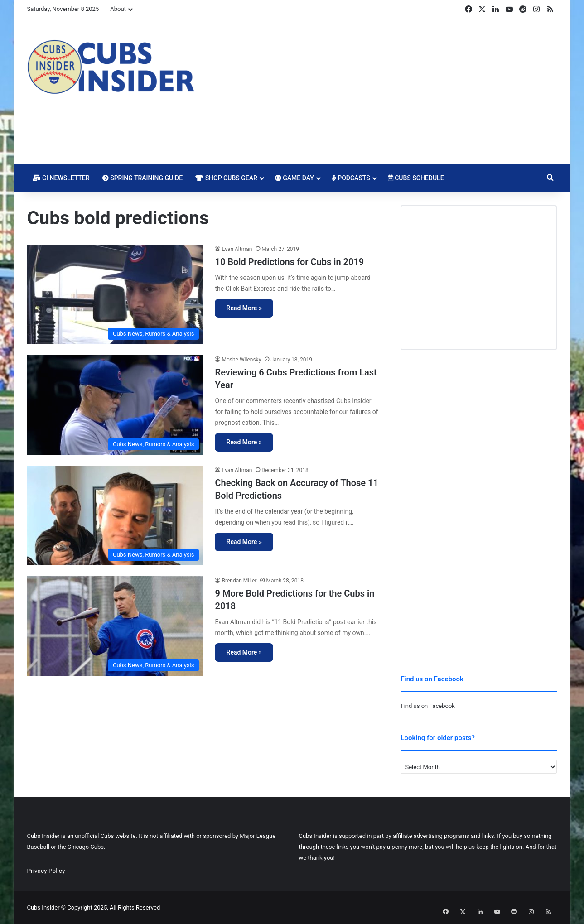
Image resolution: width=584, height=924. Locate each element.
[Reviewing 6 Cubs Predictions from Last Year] (115, 405)
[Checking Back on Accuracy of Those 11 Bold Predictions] (115, 515)
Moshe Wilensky (241, 360)
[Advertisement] (382, 92)
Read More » (244, 308)
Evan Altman (237, 249)
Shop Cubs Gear (226, 178)
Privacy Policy (46, 871)
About (118, 9)
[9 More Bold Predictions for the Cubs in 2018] (115, 626)
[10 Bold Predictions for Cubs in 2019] (115, 294)
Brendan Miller (239, 581)
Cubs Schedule (416, 178)
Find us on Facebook (427, 706)
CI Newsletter (61, 178)
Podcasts (351, 178)
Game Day (294, 178)
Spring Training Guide (142, 178)
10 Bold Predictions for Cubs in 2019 (289, 262)
